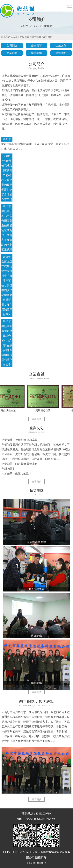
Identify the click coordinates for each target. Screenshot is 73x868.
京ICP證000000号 (37, 863)
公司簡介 (47, 37)
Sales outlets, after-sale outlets (36, 706)
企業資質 (36, 45)
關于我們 (36, 37)
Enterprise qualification (37, 378)
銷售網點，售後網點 (37, 701)
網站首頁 (25, 37)
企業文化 (61, 45)
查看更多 (37, 419)
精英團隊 (36, 53)
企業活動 (12, 53)
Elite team (37, 495)
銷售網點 (61, 53)
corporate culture (36, 432)
